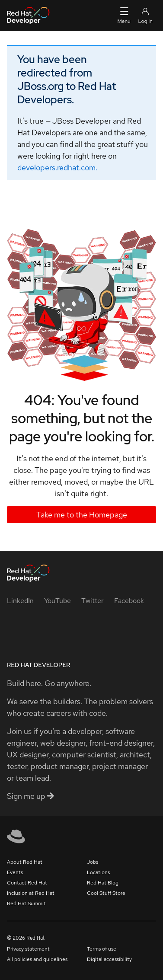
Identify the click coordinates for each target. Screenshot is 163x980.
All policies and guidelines (37, 959)
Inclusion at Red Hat (31, 893)
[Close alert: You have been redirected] (142, 57)
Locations (98, 872)
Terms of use (102, 949)
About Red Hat (25, 862)
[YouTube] (58, 601)
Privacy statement (28, 949)
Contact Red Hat (27, 883)
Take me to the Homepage (82, 515)
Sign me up (30, 796)
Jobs (93, 862)
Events (15, 872)
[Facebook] (129, 601)
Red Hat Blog (103, 883)
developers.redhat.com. (57, 168)
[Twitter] (93, 601)
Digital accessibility (109, 959)
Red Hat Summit (26, 903)
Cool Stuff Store (106, 893)
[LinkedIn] (20, 601)
